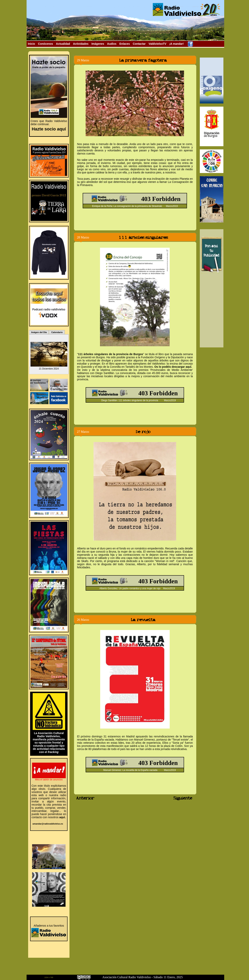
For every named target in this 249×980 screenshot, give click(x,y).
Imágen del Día (39, 332)
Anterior (83, 798)
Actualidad (63, 44)
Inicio (32, 44)
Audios (112, 44)
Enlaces (125, 44)
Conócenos (45, 44)
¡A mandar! (176, 44)
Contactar (139, 44)
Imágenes (98, 44)
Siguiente (184, 798)
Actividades (81, 44)
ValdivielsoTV (157, 44)
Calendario (57, 332)
